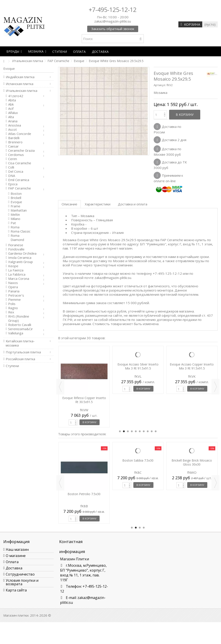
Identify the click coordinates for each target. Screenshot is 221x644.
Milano (15, 219)
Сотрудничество (20, 574)
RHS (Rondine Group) (19, 318)
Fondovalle (16, 249)
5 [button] (136, 431)
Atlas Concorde (20, 134)
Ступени (12, 366)
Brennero (15, 142)
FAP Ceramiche (20, 188)
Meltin (15, 215)
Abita (12, 100)
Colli (11, 167)
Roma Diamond (17, 238)
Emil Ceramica (19, 180)
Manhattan (19, 210)
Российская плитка (20, 359)
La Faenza (16, 270)
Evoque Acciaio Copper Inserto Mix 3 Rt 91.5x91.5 (192, 366)
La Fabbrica (17, 274)
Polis (12, 304)
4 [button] (132, 431)
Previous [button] (60, 387)
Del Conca (16, 171)
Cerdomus (16, 155)
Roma (15, 227)
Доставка (14, 568)
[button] (14, 51)
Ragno (13, 308)
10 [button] (156, 431)
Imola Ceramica (20, 258)
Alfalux (13, 113)
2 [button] (124, 431)
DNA (12, 176)
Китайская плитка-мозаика (20, 343)
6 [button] (140, 431)
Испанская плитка (20, 84)
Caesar (13, 146)
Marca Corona (19, 279)
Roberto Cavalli (20, 325)
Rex (11, 312)
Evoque (16, 202)
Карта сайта (16, 590)
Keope (13, 266)
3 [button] (128, 431)
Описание (69, 204)
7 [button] (144, 431)
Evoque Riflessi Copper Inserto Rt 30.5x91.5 (84, 400)
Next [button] (215, 387)
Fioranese (16, 245)
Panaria (14, 291)
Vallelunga (16, 333)
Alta (11, 117)
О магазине (16, 556)
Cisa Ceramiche (20, 163)
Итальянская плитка (22, 91)
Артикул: (160, 85)
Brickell (16, 198)
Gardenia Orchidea (22, 253)
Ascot (12, 130)
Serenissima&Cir (21, 329)
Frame (15, 206)
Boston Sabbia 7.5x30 (138, 460)
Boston (16, 194)
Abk (11, 104)
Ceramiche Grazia (21, 151)
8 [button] (148, 431)
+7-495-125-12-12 (113, 10)
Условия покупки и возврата (22, 582)
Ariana (13, 121)
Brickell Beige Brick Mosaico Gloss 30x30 (192, 462)
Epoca (13, 184)
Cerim (13, 159)
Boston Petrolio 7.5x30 (84, 494)
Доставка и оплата (133, 204)
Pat (13, 223)
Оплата (12, 562)
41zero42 (16, 96)
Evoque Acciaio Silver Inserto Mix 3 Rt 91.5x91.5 (138, 366)
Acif (11, 109)
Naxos (13, 283)
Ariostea (15, 125)
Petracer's (16, 295)
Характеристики (98, 204)
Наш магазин (17, 549)
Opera (13, 287)
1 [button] (120, 431)
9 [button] (152, 431)
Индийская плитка (20, 77)
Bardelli (14, 138)
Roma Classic (21, 231)
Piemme (14, 300)
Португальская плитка (23, 352)
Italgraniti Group (21, 262)
